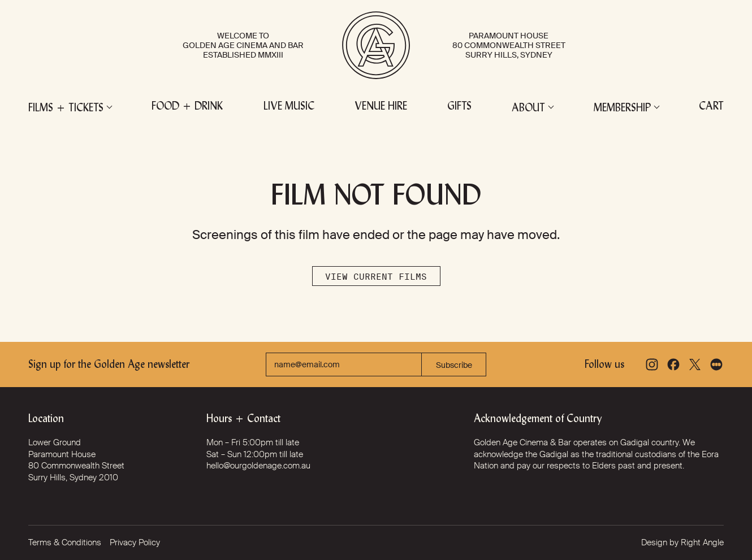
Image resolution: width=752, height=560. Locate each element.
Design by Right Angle (682, 542)
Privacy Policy (135, 542)
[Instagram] (652, 364)
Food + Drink (187, 107)
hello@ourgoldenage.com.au (258, 466)
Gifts (459, 107)
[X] (695, 364)
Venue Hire (381, 107)
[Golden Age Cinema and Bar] (376, 45)
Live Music (289, 107)
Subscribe (454, 365)
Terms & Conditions (65, 542)
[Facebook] (673, 364)
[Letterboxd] (716, 364)
